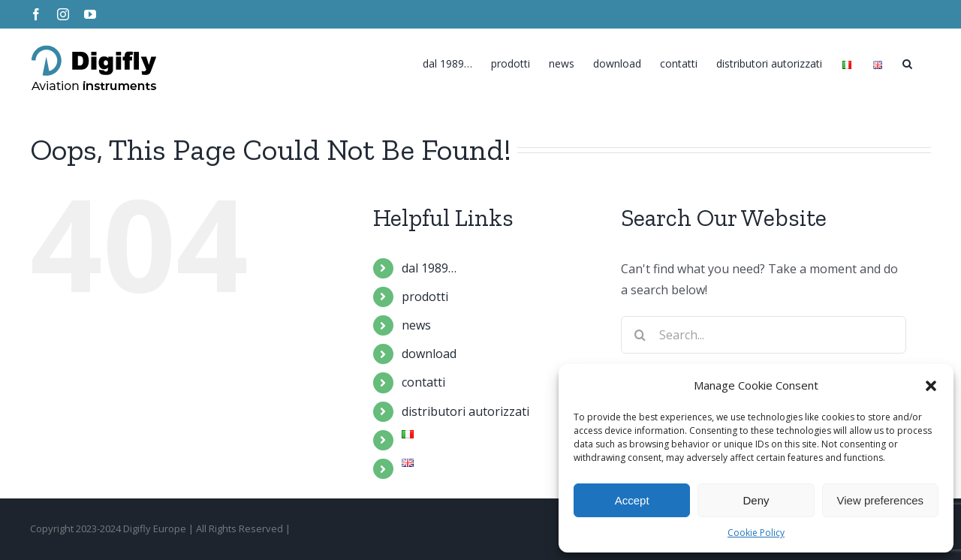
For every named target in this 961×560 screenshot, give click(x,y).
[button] (931, 386)
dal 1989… (429, 268)
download (429, 354)
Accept (632, 500)
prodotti (425, 297)
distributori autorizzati (465, 411)
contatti (423, 382)
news (416, 325)
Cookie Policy (756, 533)
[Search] (907, 60)
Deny (756, 500)
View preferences (881, 500)
